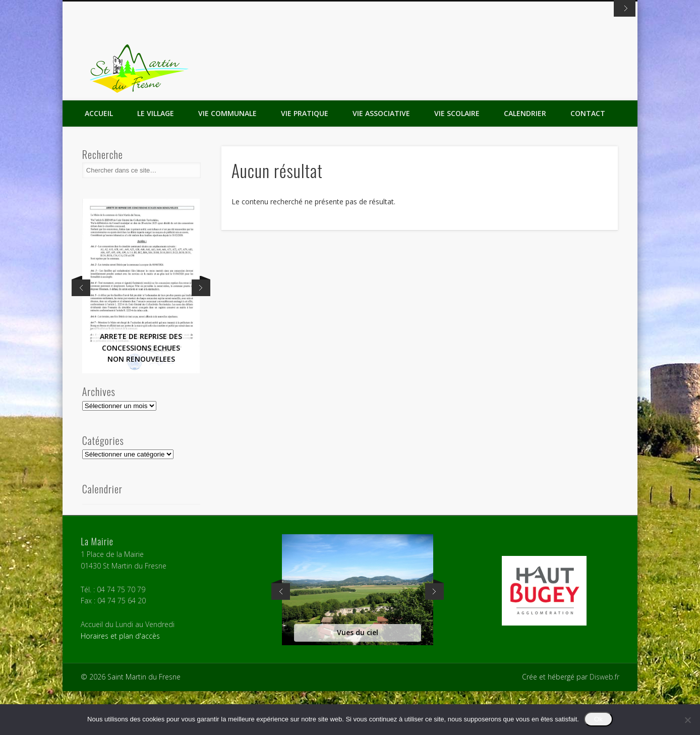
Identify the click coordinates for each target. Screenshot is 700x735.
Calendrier (525, 157)
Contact (588, 157)
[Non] (687, 720)
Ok (598, 719)
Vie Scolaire (457, 157)
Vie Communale (227, 157)
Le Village (156, 157)
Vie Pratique (305, 157)
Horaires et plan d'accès (120, 680)
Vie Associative (381, 157)
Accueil (99, 157)
